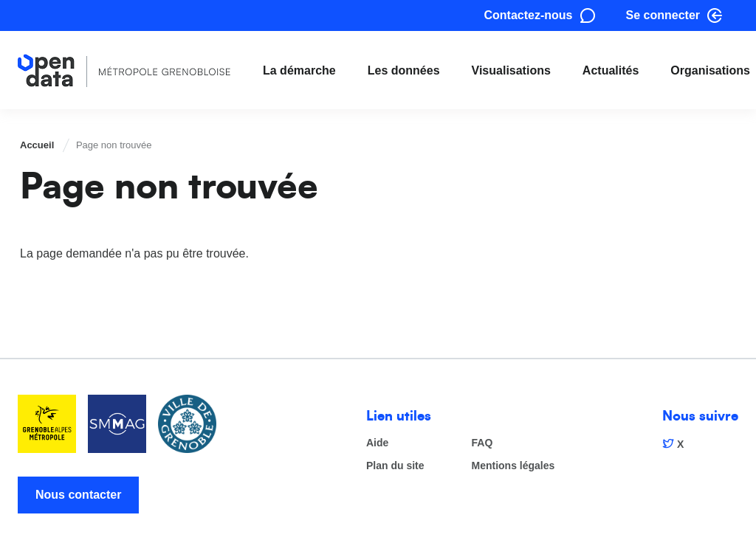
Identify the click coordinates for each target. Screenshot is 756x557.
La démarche (299, 70)
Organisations (710, 70)
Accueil (37, 145)
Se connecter (663, 15)
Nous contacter (78, 495)
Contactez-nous (529, 15)
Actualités (611, 70)
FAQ (482, 443)
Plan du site (395, 466)
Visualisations (511, 70)
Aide (377, 443)
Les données (404, 70)
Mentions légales (513, 466)
